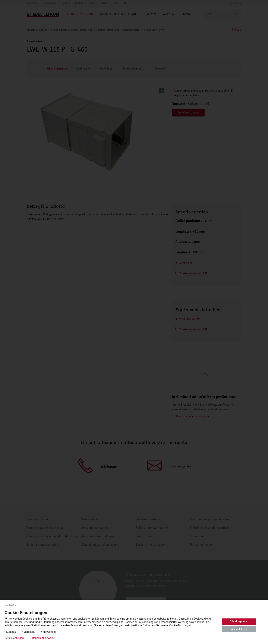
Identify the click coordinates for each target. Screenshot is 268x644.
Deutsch (11, 605)
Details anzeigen (14, 638)
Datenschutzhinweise (42, 638)
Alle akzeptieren (239, 621)
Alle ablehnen (239, 629)
